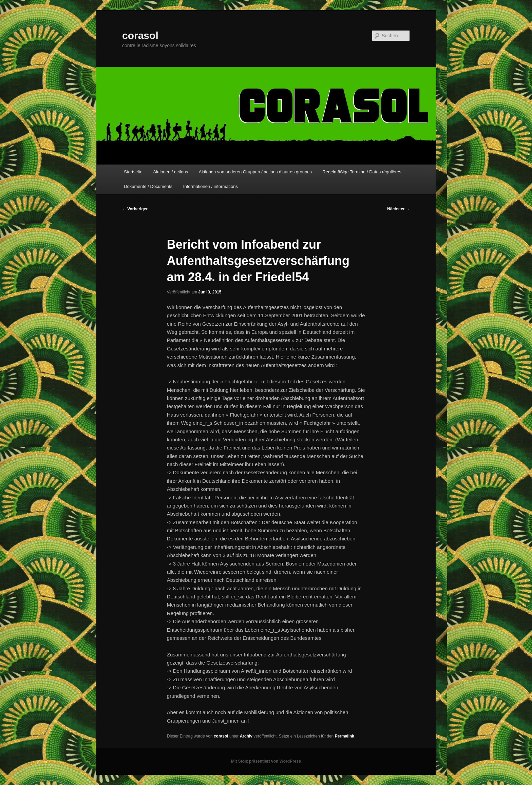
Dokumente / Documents (148, 186)
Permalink (345, 736)
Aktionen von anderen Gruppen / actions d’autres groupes (255, 172)
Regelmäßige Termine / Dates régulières (362, 172)
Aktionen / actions (171, 172)
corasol (140, 35)
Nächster (398, 209)
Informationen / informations (211, 186)
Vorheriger (135, 209)
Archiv (246, 736)
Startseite (133, 172)
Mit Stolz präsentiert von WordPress (266, 761)
